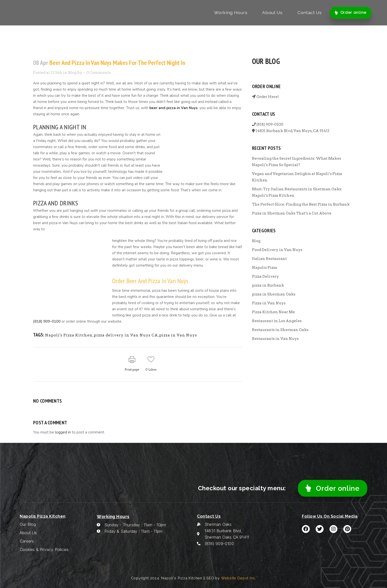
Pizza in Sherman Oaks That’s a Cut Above (292, 213)
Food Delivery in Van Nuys (277, 250)
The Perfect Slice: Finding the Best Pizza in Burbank (301, 204)
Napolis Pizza (265, 268)
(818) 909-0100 (268, 124)
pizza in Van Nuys (178, 335)
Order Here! (265, 97)
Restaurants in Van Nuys (275, 339)
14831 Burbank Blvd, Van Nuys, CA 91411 (291, 131)
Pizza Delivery (265, 276)
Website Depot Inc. (239, 578)
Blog (72, 73)
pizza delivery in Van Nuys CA (126, 335)
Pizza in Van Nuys (269, 303)
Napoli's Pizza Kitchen (69, 335)
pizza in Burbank (268, 285)
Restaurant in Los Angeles (277, 321)
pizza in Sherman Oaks (274, 294)
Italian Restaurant (269, 259)
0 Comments (98, 73)
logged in (63, 432)
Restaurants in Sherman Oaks (280, 330)
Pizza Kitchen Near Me (273, 312)
